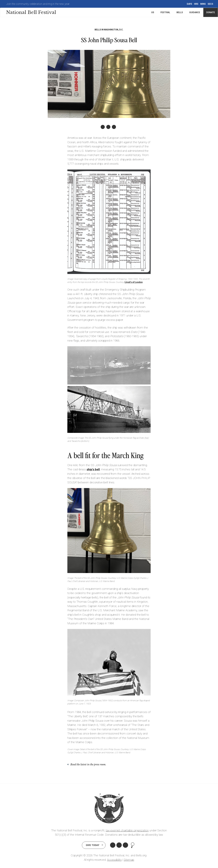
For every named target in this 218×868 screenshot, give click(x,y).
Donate (211, 12)
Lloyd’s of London (134, 282)
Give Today (93, 845)
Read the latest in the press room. (88, 764)
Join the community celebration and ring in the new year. (38, 4)
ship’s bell (93, 469)
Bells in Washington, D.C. (109, 30)
